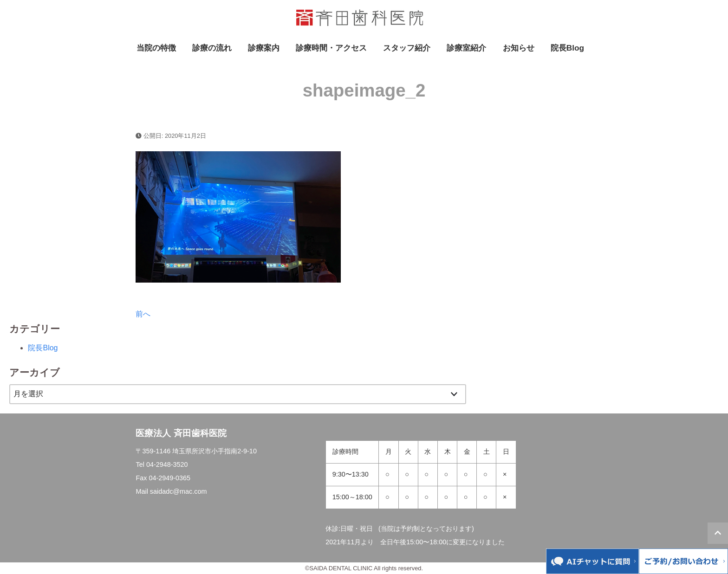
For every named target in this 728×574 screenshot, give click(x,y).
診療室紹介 (466, 48)
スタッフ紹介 (407, 48)
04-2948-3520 (167, 464)
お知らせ (519, 48)
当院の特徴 (156, 48)
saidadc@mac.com (179, 491)
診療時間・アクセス (331, 48)
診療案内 (264, 48)
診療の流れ (212, 48)
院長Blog (567, 48)
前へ (143, 314)
